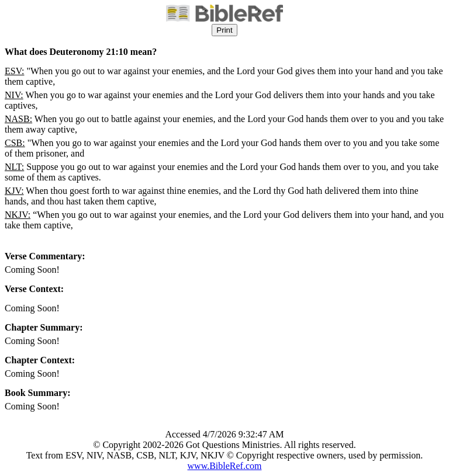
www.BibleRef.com (225, 466)
